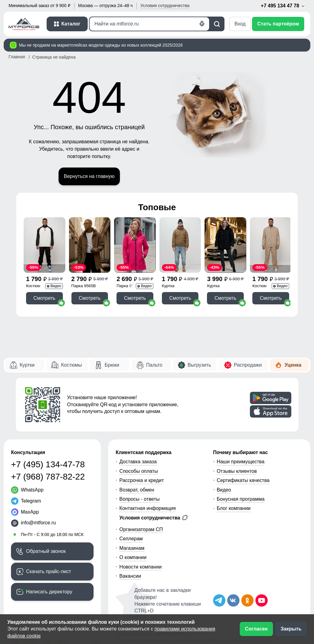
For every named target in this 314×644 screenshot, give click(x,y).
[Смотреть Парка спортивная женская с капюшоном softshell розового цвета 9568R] (135, 245)
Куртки (27, 365)
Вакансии (130, 576)
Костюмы (71, 365)
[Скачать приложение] (271, 398)
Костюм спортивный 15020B (264, 286)
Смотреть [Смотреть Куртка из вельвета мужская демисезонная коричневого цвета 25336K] (180, 298)
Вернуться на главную (89, 176)
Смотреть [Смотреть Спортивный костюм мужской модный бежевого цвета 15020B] (271, 298)
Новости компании (140, 567)
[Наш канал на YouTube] (262, 600)
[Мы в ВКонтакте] (233, 600)
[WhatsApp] (27, 490)
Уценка (293, 365)
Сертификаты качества (243, 480)
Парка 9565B (84, 286)
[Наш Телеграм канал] (219, 600)
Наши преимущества (241, 462)
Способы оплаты (139, 471)
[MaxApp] (25, 512)
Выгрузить (199, 365)
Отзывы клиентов (237, 471)
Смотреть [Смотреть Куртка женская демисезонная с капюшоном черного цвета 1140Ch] (226, 298)
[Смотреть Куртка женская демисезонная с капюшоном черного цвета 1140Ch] (225, 245)
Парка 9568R (129, 286)
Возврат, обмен (137, 490)
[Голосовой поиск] (202, 24)
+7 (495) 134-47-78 (48, 464)
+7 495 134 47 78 (283, 6)
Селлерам (131, 539)
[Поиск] (149, 24)
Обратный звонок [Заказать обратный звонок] (46, 551)
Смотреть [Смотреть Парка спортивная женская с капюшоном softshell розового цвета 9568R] (135, 298)
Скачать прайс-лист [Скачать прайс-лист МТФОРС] (49, 571)
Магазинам (132, 548)
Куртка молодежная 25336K (174, 286)
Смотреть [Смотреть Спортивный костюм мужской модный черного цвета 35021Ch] (44, 298)
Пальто (154, 365)
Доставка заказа (138, 462)
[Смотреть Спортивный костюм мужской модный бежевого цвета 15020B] (271, 245)
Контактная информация (147, 508)
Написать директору (49, 592)
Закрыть (291, 629)
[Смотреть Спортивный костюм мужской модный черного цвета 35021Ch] (44, 245)
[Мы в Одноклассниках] (247, 600)
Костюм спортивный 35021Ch (37, 286)
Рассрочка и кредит (142, 480)
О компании (133, 557)
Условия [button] (165, 6)
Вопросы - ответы (139, 499)
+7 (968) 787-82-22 (48, 477)
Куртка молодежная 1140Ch (219, 286)
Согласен (256, 629)
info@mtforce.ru (38, 523)
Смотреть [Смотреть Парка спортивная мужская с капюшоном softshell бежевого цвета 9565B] (90, 298)
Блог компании (234, 508)
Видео (224, 490)
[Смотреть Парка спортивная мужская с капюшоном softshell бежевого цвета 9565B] (90, 245)
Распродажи (248, 365)
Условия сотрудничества (153, 518)
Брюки (112, 365)
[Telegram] (26, 501)
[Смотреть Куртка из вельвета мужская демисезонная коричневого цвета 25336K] (180, 245)
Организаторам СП (141, 529)
